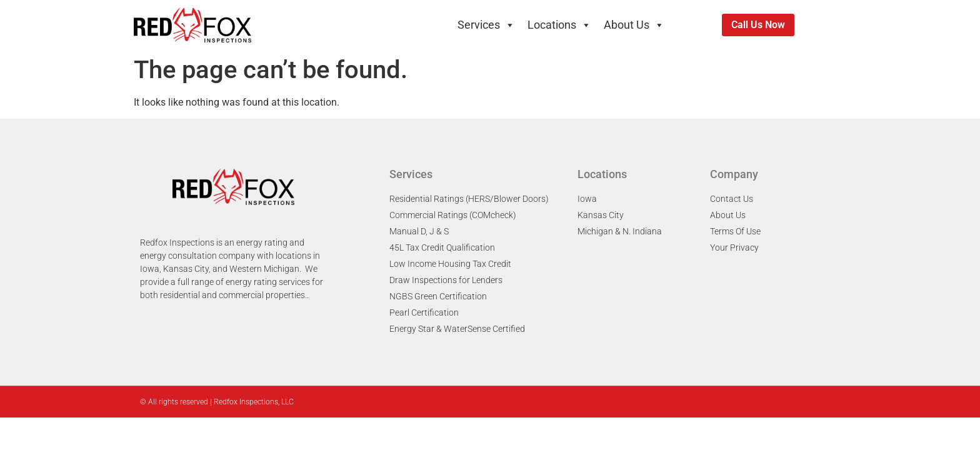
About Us (634, 25)
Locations (559, 25)
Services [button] (486, 25)
